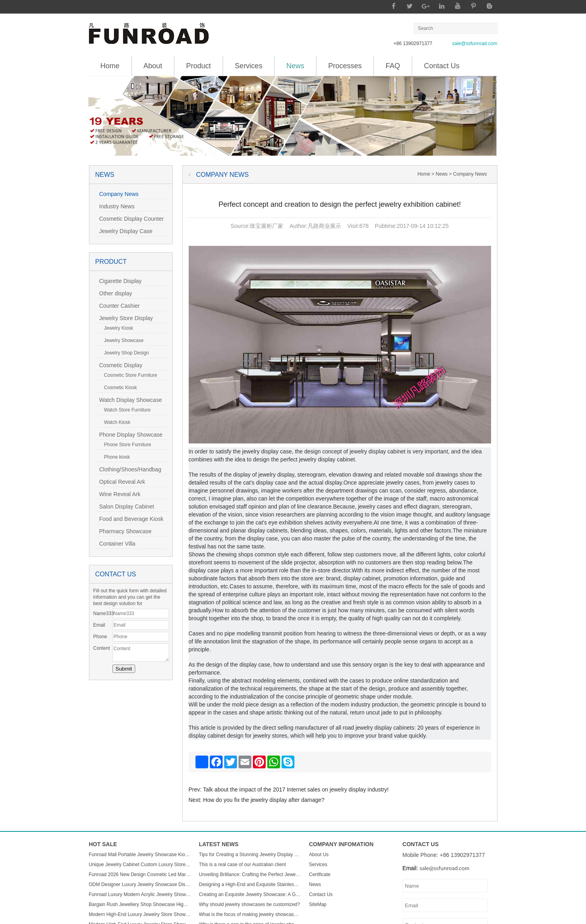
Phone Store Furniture (125, 445)
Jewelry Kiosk (116, 328)
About (153, 66)
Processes (345, 66)
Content (102, 648)
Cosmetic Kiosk (118, 388)
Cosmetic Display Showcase (118, 366)
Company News (117, 194)
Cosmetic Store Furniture (128, 375)
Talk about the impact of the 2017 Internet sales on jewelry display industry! (296, 789)
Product (199, 66)
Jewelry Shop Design (124, 353)
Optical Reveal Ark (120, 482)
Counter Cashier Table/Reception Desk (122, 307)
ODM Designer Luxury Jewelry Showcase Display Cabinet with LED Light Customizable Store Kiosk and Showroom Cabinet (140, 884)
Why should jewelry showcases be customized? (250, 904)
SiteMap (318, 904)
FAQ (393, 66)
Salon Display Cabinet (124, 507)
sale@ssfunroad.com (475, 44)
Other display (113, 293)
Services (249, 66)
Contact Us (442, 66)
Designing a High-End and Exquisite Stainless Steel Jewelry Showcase (250, 884)
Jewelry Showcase (121, 340)
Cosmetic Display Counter (129, 219)
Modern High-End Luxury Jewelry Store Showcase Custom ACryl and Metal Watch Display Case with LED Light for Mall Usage (140, 914)
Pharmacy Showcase (123, 531)
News (295, 63)
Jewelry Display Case (124, 231)
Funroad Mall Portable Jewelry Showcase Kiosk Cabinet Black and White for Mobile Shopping (140, 855)
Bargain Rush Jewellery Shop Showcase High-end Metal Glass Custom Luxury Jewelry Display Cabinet (140, 904)
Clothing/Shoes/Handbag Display (128, 470)
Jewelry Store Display (124, 318)
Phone (100, 637)
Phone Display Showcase (129, 435)
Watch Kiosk (115, 422)
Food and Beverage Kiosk (129, 519)
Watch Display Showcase (128, 400)
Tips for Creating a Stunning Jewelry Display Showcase (250, 855)
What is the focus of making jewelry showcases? (250, 914)
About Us (319, 855)
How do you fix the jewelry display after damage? (264, 800)
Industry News (115, 206)
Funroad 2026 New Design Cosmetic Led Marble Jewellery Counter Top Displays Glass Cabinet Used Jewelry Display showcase (140, 875)
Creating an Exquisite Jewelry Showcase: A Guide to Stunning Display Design (250, 894)
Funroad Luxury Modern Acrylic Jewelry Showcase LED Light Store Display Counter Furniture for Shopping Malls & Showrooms (140, 894)
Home (110, 66)
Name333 (103, 613)
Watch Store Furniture (125, 410)
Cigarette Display (118, 281)
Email (99, 625)
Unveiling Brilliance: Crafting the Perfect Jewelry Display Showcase (250, 875)
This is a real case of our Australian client (243, 865)
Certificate (320, 875)
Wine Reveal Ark (117, 494)
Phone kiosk (115, 457)
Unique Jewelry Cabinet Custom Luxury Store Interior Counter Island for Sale (140, 865)
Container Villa (115, 544)
